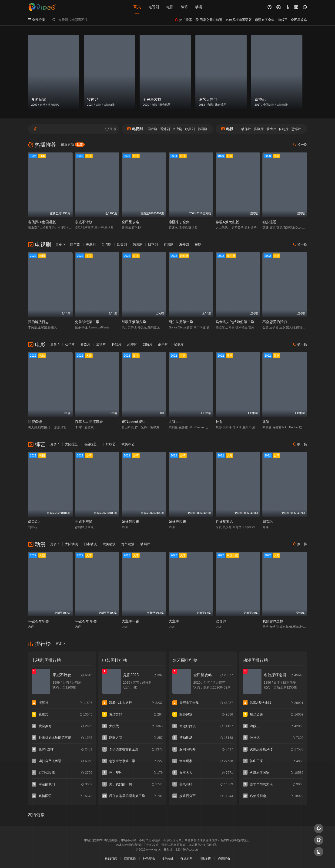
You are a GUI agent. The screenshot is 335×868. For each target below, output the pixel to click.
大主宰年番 (130, 621)
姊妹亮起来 (177, 522)
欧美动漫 (109, 544)
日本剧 (153, 244)
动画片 (145, 544)
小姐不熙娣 (84, 522)
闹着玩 (268, 522)
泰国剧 (168, 244)
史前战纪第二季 (87, 322)
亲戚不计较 (84, 222)
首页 (137, 7)
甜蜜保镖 (35, 422)
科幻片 (284, 129)
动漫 (199, 7)
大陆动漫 (71, 544)
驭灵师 (221, 621)
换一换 (300, 145)
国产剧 (152, 129)
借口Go (34, 522)
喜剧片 (259, 129)
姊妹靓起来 (130, 522)
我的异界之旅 (273, 621)
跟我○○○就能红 (134, 422)
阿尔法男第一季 (181, 322)
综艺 (184, 7)
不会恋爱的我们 (275, 322)
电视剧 (154, 7)
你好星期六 (224, 522)
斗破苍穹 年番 (86, 621)
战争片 (163, 344)
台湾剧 (177, 129)
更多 (60, 244)
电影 (170, 7)
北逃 (266, 422)
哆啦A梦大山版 (227, 222)
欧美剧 (190, 129)
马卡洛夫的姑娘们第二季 (235, 322)
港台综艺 (90, 444)
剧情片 (147, 344)
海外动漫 (128, 544)
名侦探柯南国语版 (42, 222)
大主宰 (174, 621)
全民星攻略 (130, 222)
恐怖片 (296, 129)
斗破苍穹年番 (38, 621)
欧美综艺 (128, 444)
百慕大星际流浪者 (89, 422)
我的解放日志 (38, 322)
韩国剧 (202, 129)
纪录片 (179, 344)
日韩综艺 (109, 444)
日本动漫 (90, 544)
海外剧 (184, 244)
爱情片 (271, 129)
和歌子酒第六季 (134, 322)
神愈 (219, 422)
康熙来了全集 (179, 222)
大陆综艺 (71, 444)
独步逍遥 (269, 222)
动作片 (246, 129)
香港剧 (165, 129)
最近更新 (73, 145)
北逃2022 (176, 422)
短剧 (198, 244)
